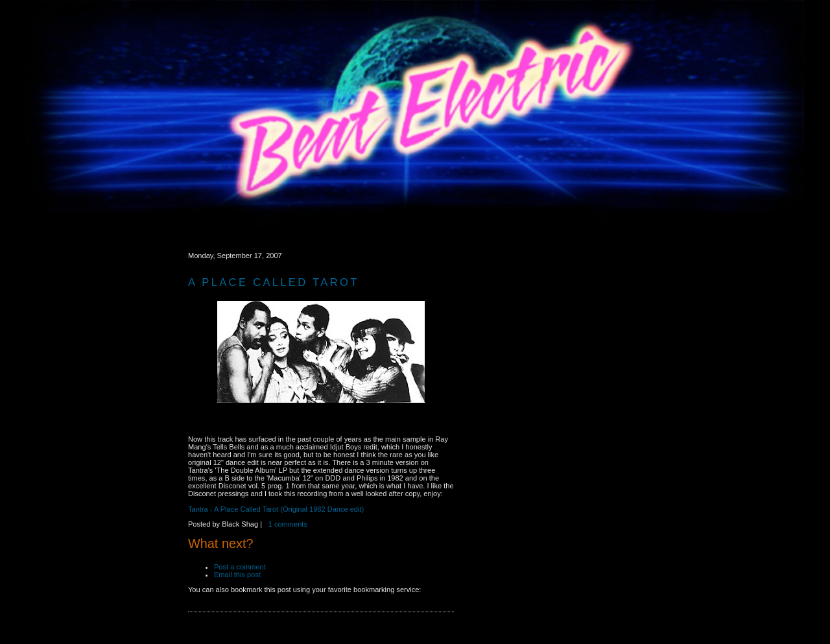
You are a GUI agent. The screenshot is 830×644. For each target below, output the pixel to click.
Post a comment (241, 567)
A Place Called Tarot (274, 282)
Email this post (239, 575)
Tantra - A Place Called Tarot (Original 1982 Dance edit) (276, 509)
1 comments (288, 524)
